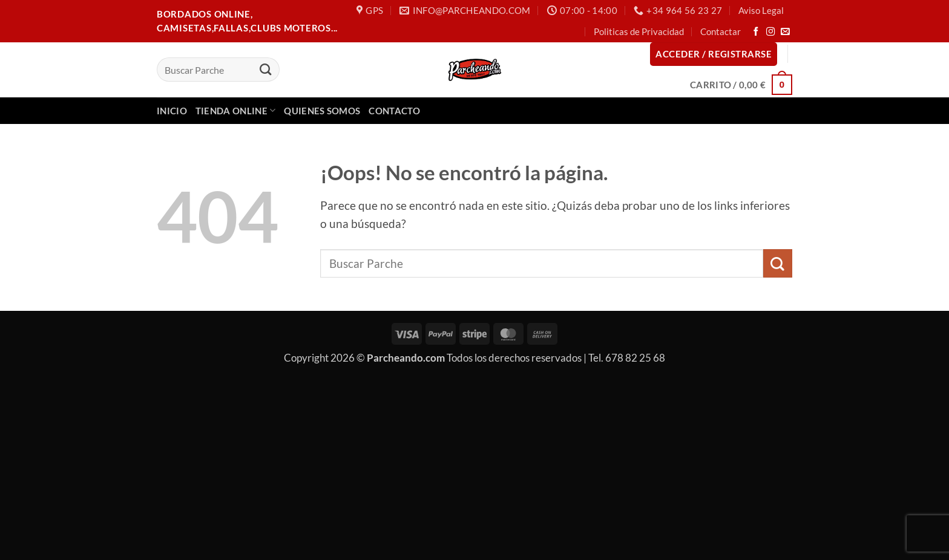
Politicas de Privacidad (639, 31)
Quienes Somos (322, 111)
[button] (714, 54)
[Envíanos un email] (785, 32)
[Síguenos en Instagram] (771, 32)
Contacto (394, 111)
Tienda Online (236, 110)
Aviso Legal (761, 10)
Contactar (721, 31)
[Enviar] (265, 70)
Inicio (172, 111)
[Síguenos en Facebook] (756, 32)
